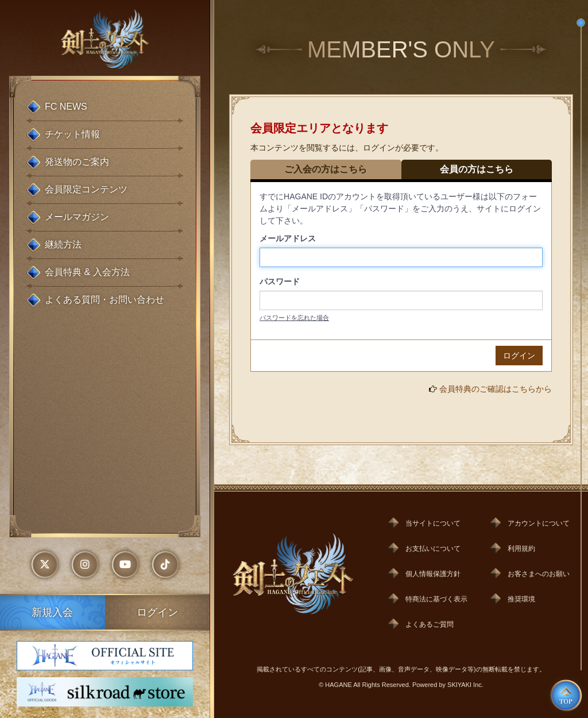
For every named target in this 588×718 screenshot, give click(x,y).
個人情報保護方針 (433, 574)
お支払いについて (433, 549)
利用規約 (521, 549)
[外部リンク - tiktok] (165, 565)
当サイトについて (433, 523)
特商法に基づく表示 (436, 599)
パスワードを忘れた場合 (294, 318)
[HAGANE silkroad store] (105, 692)
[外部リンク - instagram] (85, 565)
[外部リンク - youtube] (125, 565)
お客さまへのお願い (539, 574)
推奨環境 (521, 599)
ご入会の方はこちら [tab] (326, 169)
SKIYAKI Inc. (465, 685)
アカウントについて (539, 523)
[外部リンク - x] (45, 565)
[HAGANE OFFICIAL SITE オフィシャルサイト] (105, 656)
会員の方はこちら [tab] (477, 169)
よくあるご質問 (430, 624)
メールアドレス (288, 238)
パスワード (280, 281)
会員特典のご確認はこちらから (496, 389)
